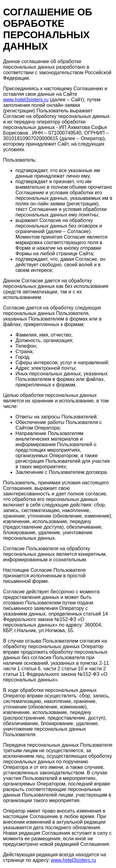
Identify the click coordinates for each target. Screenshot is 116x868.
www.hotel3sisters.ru (26, 100)
